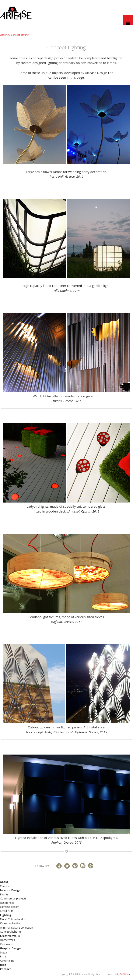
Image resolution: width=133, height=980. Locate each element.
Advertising (7, 961)
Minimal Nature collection (17, 928)
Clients (4, 886)
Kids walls (6, 944)
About (4, 882)
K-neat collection (11, 923)
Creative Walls (10, 936)
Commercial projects (13, 898)
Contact (5, 969)
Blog (3, 965)
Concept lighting (20, 35)
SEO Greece (127, 974)
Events (4, 894)
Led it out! (6, 911)
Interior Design (10, 890)
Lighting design (10, 907)
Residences (7, 903)
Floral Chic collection (13, 919)
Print (3, 956)
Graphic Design (10, 948)
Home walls (7, 940)
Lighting (4, 35)
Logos (4, 952)
